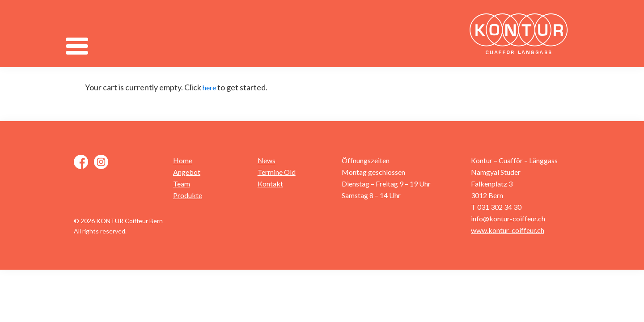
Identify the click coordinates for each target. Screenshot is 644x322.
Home (183, 160)
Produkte (188, 195)
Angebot (187, 172)
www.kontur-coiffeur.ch (508, 230)
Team (182, 184)
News (267, 160)
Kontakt (270, 184)
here (209, 87)
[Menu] (77, 46)
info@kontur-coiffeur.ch (508, 218)
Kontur (521, 34)
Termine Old (277, 172)
